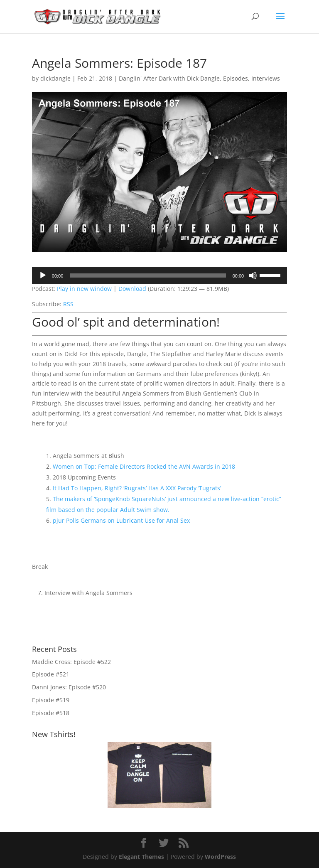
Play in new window (84, 289)
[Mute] (253, 275)
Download (132, 289)
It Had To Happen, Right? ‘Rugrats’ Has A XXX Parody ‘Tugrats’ (137, 488)
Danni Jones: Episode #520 (69, 687)
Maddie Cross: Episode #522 (71, 662)
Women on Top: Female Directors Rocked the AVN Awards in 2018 (144, 466)
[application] (159, 275)
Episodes (236, 78)
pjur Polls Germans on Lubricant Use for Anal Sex (121, 520)
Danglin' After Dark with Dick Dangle (169, 78)
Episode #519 (51, 700)
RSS (68, 304)
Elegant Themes (141, 857)
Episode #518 (51, 713)
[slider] (148, 275)
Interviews (266, 78)
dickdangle (55, 78)
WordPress (220, 857)
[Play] (43, 275)
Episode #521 (51, 674)
